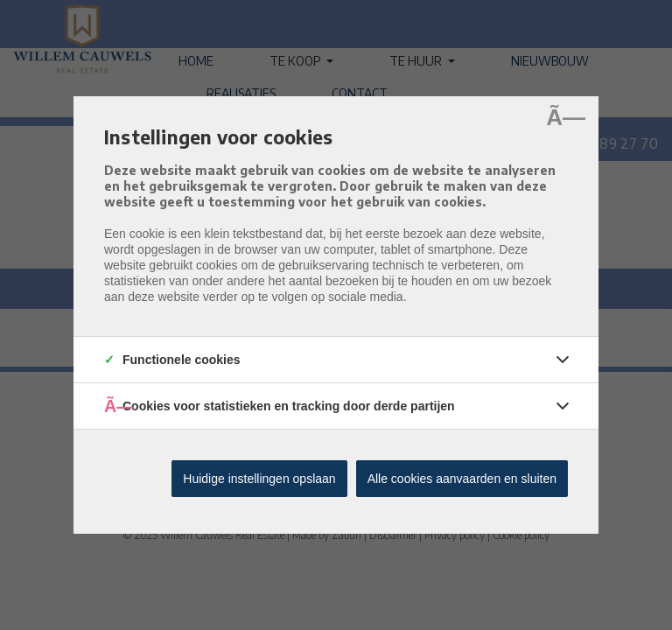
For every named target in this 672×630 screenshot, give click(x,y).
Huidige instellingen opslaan (259, 479)
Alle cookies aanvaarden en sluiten (462, 479)
